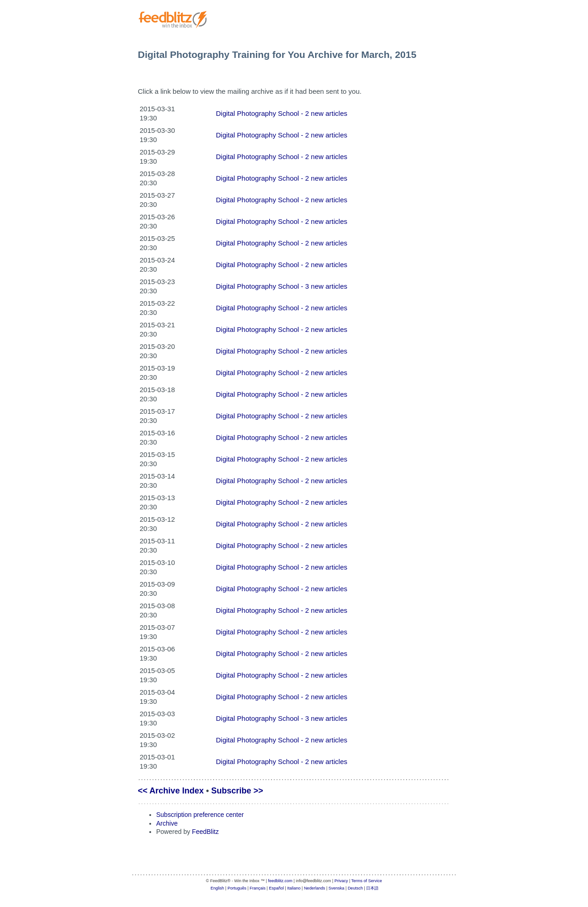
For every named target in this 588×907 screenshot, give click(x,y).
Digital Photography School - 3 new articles (282, 286)
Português (237, 888)
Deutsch (355, 888)
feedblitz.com (280, 881)
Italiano (294, 888)
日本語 (372, 888)
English (217, 888)
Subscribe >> (237, 791)
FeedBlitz (205, 832)
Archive (167, 823)
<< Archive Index (171, 791)
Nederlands (315, 888)
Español (276, 888)
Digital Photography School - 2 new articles (282, 113)
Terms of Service (367, 881)
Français (258, 888)
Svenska (336, 888)
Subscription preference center (200, 815)
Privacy (341, 881)
